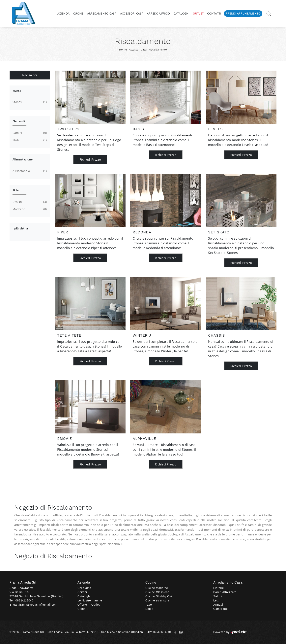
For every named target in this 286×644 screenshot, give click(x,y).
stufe (29, 140)
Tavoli (149, 605)
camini (29, 133)
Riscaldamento (158, 50)
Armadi (218, 605)
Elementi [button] (19, 121)
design (29, 202)
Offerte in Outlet (89, 605)
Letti (216, 600)
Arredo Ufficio (158, 13)
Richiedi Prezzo (90, 159)
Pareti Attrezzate (225, 592)
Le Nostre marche (90, 600)
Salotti (218, 596)
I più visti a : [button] (21, 228)
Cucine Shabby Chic (159, 596)
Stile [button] (16, 190)
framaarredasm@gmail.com (38, 605)
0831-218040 (25, 600)
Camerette (221, 609)
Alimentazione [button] (23, 159)
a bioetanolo (29, 171)
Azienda (63, 13)
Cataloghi (181, 13)
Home (123, 50)
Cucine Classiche (157, 592)
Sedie (149, 609)
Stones (29, 102)
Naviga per (30, 75)
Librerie (219, 588)
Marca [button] (17, 91)
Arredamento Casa (102, 13)
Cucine (78, 13)
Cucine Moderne (157, 588)
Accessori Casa (132, 13)
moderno (29, 209)
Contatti (214, 13)
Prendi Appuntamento (243, 13)
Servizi (82, 592)
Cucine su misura (157, 600)
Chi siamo (84, 588)
